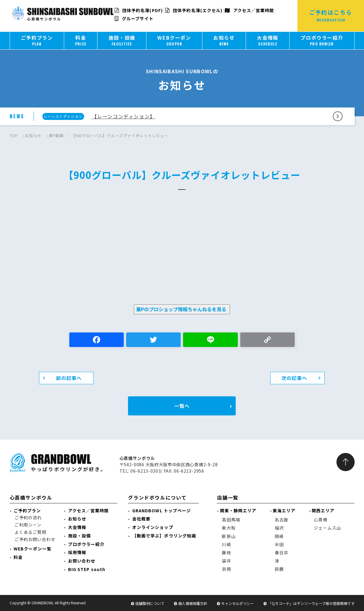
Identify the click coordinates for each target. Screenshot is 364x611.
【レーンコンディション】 (124, 116)
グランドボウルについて (157, 497)
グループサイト (134, 18)
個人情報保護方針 (193, 603)
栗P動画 (56, 135)
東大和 (229, 528)
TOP (14, 135)
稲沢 (279, 528)
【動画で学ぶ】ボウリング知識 (164, 536)
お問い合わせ (82, 561)
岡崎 (279, 536)
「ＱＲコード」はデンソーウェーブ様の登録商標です (311, 603)
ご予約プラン (27, 510)
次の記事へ (294, 378)
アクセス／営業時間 (249, 10)
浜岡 (226, 569)
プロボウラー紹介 (86, 544)
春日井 (282, 553)
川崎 (226, 544)
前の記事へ (69, 378)
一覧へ (182, 406)
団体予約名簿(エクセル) (194, 10)
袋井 (226, 561)
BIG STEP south (87, 569)
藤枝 (226, 553)
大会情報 (77, 527)
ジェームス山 (328, 528)
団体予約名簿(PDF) (139, 10)
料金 (18, 557)
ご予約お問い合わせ (35, 539)
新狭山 (229, 536)
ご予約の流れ (28, 517)
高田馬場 (231, 520)
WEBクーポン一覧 (33, 549)
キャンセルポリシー (238, 603)
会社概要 (141, 519)
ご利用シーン (28, 525)
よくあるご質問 (31, 532)
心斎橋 (321, 520)
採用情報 (77, 552)
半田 (279, 544)
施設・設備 (80, 536)
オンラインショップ (153, 527)
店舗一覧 (228, 497)
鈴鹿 (279, 569)
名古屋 (282, 520)
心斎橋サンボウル (31, 497)
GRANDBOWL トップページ (162, 510)
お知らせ (33, 135)
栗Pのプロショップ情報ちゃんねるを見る (182, 309)
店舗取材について (150, 603)
